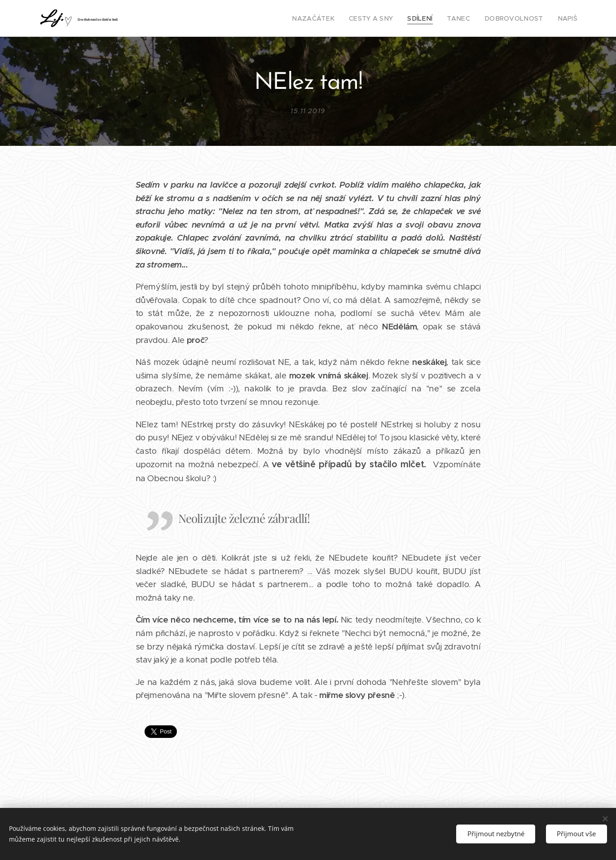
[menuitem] (334, 18)
